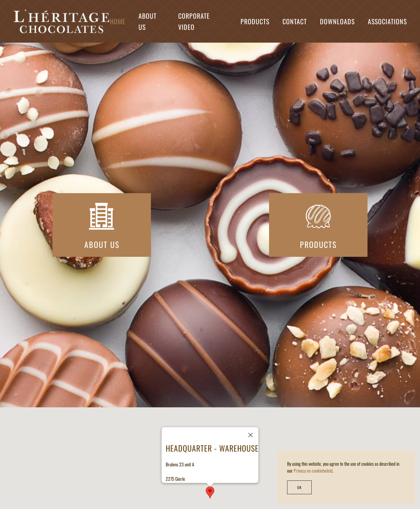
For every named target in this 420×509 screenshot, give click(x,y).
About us (147, 21)
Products (255, 21)
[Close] (251, 435)
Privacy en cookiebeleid (313, 470)
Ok (299, 487)
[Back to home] (62, 21)
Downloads (337, 21)
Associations (387, 21)
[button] (210, 492)
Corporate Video (194, 21)
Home (118, 21)
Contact (295, 21)
